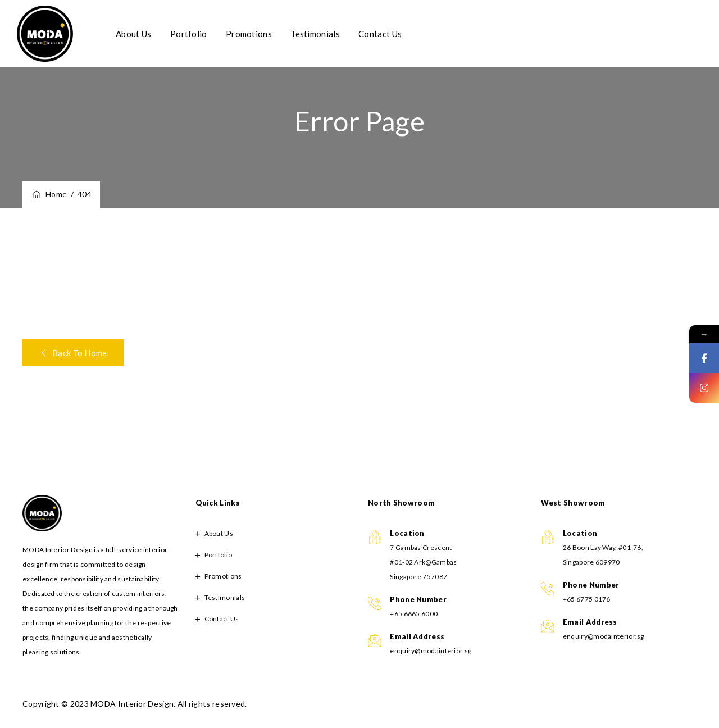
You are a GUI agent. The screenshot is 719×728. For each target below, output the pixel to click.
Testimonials (330, 34)
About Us (149, 34)
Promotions (264, 34)
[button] (73, 353)
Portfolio (204, 34)
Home (49, 194)
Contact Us (395, 34)
